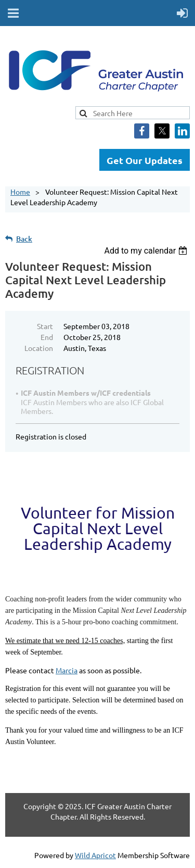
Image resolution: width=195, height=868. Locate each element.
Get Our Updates (145, 160)
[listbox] (147, 251)
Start (45, 326)
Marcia (67, 670)
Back (24, 239)
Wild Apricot (95, 855)
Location (39, 348)
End (47, 337)
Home (20, 192)
